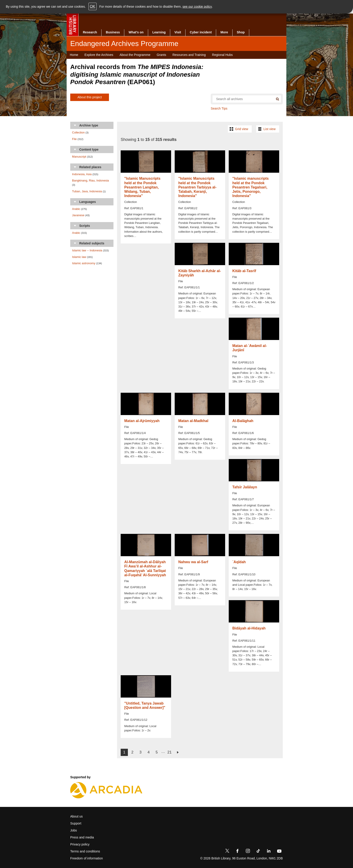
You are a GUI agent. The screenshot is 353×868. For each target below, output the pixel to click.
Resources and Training (189, 55)
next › (178, 752)
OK (93, 6)
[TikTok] (258, 852)
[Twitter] (227, 852)
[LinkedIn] (269, 852)
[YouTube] (279, 852)
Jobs (74, 830)
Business (113, 32)
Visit (178, 32)
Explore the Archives (99, 55)
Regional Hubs (222, 55)
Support (76, 823)
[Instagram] (248, 852)
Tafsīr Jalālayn (245, 487)
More (224, 32)
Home (74, 55)
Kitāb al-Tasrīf (244, 271)
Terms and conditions (85, 851)
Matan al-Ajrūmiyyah (142, 421)
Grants (161, 55)
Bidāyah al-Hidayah (249, 628)
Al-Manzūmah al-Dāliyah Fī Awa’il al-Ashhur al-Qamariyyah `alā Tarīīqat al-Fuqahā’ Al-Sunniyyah (145, 568)
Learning (159, 32)
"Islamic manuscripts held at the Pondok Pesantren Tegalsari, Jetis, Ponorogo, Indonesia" (250, 187)
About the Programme (135, 55)
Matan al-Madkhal (193, 421)
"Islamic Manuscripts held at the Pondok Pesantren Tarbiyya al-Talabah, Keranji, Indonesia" (197, 187)
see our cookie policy (197, 7)
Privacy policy (80, 844)
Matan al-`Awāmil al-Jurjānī (250, 348)
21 (169, 752)
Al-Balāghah (243, 421)
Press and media (82, 837)
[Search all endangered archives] (241, 99)
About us (76, 816)
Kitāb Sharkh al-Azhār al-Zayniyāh (200, 273)
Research (90, 32)
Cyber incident (201, 32)
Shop (241, 32)
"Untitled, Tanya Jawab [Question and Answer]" (145, 705)
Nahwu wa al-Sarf (193, 562)
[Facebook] (238, 852)
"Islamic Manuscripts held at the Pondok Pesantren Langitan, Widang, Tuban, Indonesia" (142, 187)
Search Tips (219, 108)
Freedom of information (87, 858)
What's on (136, 32)
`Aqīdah (239, 562)
